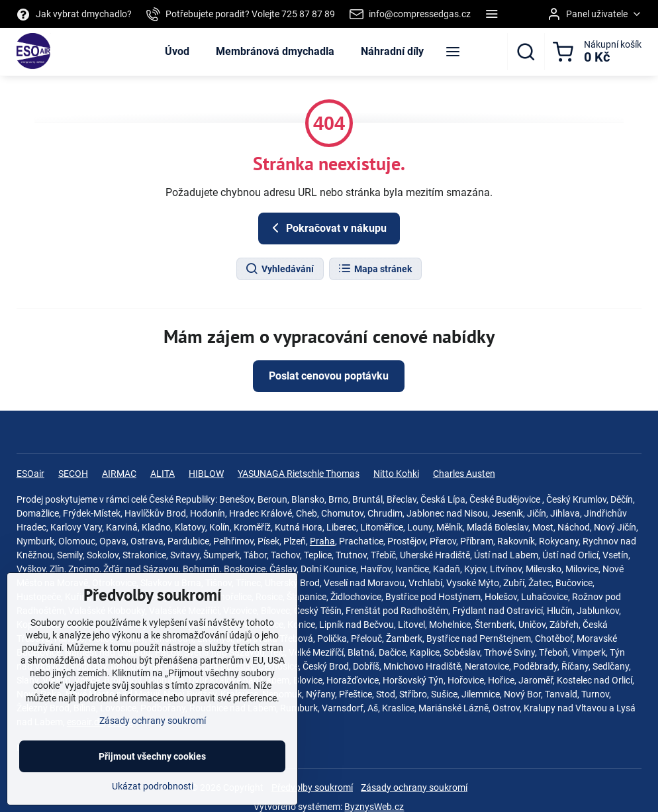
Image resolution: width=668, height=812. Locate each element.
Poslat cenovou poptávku (329, 376)
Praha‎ (322, 541)
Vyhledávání (279, 269)
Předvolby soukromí (312, 787)
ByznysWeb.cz (374, 807)
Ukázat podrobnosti (153, 797)
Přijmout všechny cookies (152, 768)
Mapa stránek (375, 269)
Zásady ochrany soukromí (414, 787)
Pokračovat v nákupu (327, 228)
